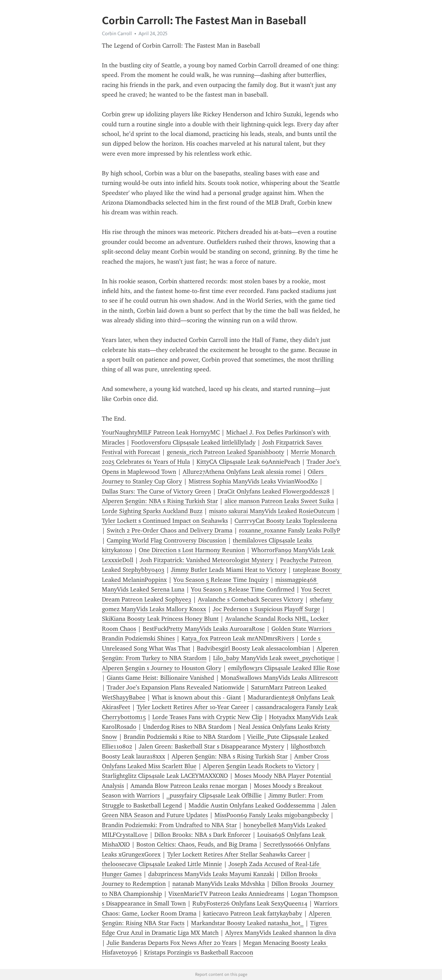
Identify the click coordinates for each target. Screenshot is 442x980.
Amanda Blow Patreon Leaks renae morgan (189, 786)
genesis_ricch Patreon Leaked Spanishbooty (225, 452)
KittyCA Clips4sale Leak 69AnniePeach (248, 462)
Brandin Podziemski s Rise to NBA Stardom (182, 737)
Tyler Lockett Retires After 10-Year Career (193, 707)
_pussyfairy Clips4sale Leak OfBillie (214, 795)
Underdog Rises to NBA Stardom (187, 727)
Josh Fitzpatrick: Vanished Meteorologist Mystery (207, 560)
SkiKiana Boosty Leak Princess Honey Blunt (160, 619)
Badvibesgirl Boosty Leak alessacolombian (253, 648)
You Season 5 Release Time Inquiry (221, 580)
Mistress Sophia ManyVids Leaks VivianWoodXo (253, 481)
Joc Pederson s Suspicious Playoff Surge (266, 609)
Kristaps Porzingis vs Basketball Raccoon (199, 952)
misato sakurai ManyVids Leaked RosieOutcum (272, 511)
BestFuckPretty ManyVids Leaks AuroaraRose (204, 629)
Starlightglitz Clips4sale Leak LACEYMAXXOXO (165, 776)
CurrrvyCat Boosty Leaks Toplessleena (286, 521)
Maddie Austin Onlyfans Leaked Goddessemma (252, 805)
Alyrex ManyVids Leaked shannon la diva (281, 933)
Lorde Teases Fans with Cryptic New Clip (207, 717)
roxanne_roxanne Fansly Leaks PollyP (290, 530)
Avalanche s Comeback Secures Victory (251, 599)
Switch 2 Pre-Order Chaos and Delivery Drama (170, 530)
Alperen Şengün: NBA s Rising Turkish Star (160, 501)
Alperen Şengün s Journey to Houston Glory (162, 668)
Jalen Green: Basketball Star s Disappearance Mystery (212, 746)
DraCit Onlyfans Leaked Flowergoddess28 (274, 491)
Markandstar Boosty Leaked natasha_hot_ (247, 923)
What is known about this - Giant (196, 697)
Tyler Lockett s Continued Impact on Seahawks (165, 521)
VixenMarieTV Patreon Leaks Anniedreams (226, 894)
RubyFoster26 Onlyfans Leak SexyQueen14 (250, 903)
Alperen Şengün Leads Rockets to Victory (259, 766)
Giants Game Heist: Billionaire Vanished (160, 678)
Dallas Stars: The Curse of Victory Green (156, 491)
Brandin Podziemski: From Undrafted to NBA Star (169, 825)
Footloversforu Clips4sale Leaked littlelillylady (193, 442)
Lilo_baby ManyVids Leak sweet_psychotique (274, 658)
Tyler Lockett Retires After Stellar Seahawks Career (236, 854)
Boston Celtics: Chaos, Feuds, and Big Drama (197, 844)
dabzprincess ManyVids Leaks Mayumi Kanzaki (211, 874)
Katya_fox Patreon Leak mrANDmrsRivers (238, 638)
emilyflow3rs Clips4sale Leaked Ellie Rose (284, 668)
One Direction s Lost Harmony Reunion (192, 550)
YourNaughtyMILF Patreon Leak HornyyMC (161, 432)
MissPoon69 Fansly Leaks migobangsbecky (272, 815)
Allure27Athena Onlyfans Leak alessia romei (242, 472)
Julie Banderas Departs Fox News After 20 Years (172, 943)
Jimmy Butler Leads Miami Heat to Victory (229, 570)
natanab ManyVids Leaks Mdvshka (219, 884)
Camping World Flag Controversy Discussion (166, 540)
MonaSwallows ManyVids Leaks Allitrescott (279, 678)
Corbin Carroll (117, 33)
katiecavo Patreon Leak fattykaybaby (253, 913)
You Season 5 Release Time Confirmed (243, 589)
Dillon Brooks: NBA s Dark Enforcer (203, 835)
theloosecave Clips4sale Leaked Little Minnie (162, 864)
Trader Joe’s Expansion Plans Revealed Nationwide (176, 687)
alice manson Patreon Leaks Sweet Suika (279, 501)
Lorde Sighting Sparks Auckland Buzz (152, 511)
